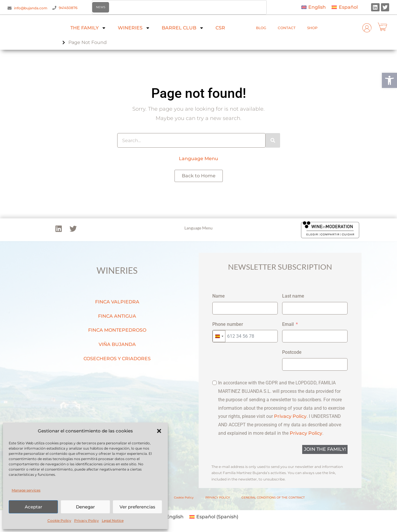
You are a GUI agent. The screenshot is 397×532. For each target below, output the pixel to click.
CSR (220, 28)
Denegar (85, 507)
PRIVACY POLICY (218, 497)
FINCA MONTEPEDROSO (117, 330)
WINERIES (134, 28)
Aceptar (33, 507)
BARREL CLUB (183, 28)
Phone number (228, 324)
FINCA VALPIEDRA (117, 302)
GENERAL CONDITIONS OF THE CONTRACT (273, 497)
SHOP (312, 28)
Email (288, 324)
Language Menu (199, 159)
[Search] (273, 140)
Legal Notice (113, 520)
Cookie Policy (59, 520)
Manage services (26, 490)
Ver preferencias (137, 507)
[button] (389, 80)
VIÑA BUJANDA (117, 344)
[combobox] (219, 336)
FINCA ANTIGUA (117, 316)
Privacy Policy (87, 520)
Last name (293, 296)
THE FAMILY (88, 28)
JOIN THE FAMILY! (325, 449)
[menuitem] (314, 8)
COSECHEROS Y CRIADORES (117, 359)
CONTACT (287, 28)
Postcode (292, 352)
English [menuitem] (317, 7)
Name (219, 296)
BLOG (261, 28)
